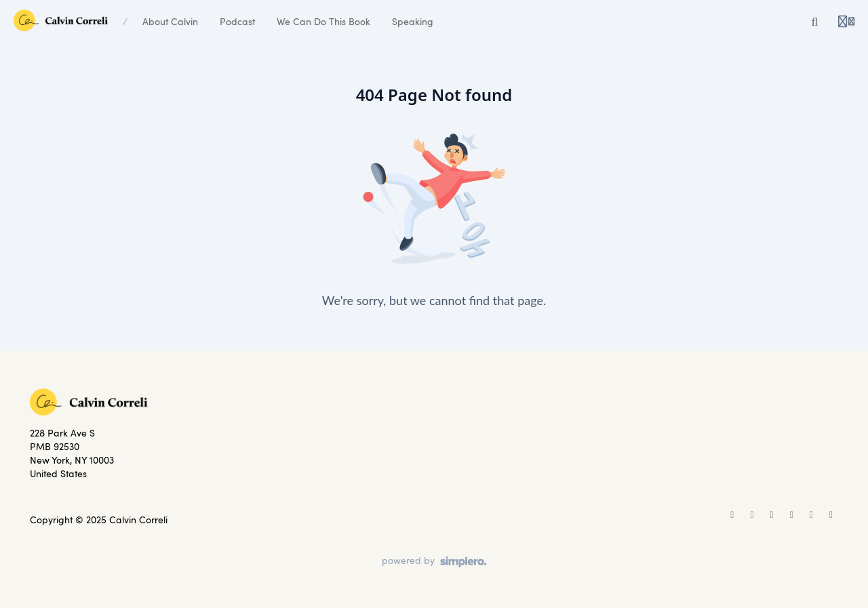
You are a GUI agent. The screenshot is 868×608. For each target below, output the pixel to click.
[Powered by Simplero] (434, 562)
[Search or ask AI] (815, 22)
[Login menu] (846, 22)
